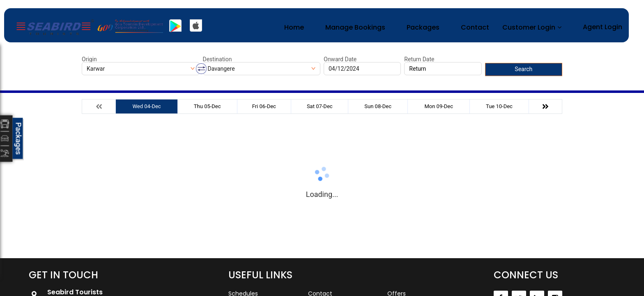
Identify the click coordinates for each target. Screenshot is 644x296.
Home (294, 27)
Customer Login (529, 27)
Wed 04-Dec (146, 106)
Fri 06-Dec (264, 106)
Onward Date (340, 59)
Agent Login (603, 27)
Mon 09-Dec (439, 106)
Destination (217, 59)
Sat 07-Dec (320, 106)
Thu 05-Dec (207, 106)
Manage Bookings (355, 27)
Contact (475, 27)
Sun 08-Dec (378, 106)
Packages (423, 27)
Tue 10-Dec (499, 106)
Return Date (419, 59)
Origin (89, 59)
